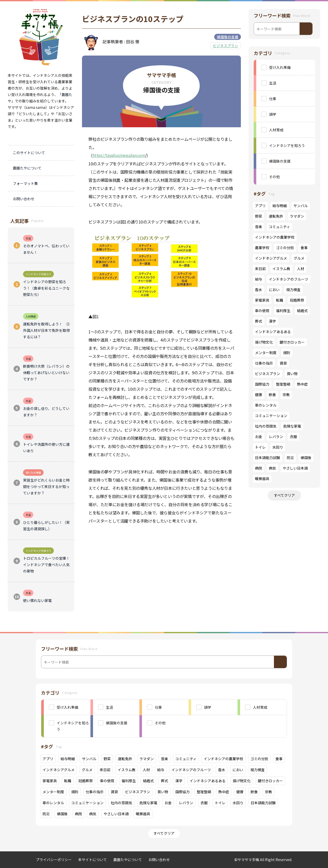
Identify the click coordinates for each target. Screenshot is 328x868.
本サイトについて (93, 860)
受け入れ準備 (280, 67)
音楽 (259, 227)
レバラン (276, 437)
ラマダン (297, 216)
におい (274, 290)
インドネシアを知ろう (287, 145)
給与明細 (280, 206)
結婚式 (302, 311)
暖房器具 (262, 479)
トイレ (260, 447)
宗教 (286, 395)
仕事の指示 (264, 363)
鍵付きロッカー (292, 342)
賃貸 (283, 363)
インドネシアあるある (273, 332)
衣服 (293, 437)
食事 (304, 248)
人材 (301, 269)
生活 (273, 83)
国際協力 (262, 384)
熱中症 (302, 384)
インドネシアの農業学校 (275, 237)
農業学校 (262, 248)
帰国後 (306, 458)
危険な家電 (292, 426)
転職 (280, 300)
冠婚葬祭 (297, 300)
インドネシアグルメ (271, 258)
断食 (272, 395)
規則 (287, 353)
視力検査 (293, 290)
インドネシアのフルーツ (289, 279)
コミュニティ (279, 227)
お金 (259, 437)
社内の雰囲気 (266, 426)
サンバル (301, 206)
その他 (274, 177)
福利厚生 (283, 311)
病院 (259, 468)
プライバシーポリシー (54, 860)
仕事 (273, 99)
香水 (259, 290)
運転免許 (276, 216)
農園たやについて (128, 860)
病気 (272, 468)
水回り (278, 447)
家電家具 (262, 300)
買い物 (292, 374)
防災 (290, 458)
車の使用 (262, 311)
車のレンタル (266, 405)
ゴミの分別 (285, 248)
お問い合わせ (159, 860)
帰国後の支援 (228, 37)
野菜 (259, 216)
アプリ (260, 206)
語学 (273, 114)
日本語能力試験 (268, 458)
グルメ (299, 258)
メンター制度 (266, 353)
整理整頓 (283, 384)
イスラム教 (281, 269)
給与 (259, 279)
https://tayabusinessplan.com (119, 155)
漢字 (272, 321)
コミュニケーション (271, 416)
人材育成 (276, 130)
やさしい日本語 (295, 468)
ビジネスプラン (225, 46)
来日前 (260, 269)
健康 (259, 395)
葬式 (259, 321)
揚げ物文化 (264, 342)
